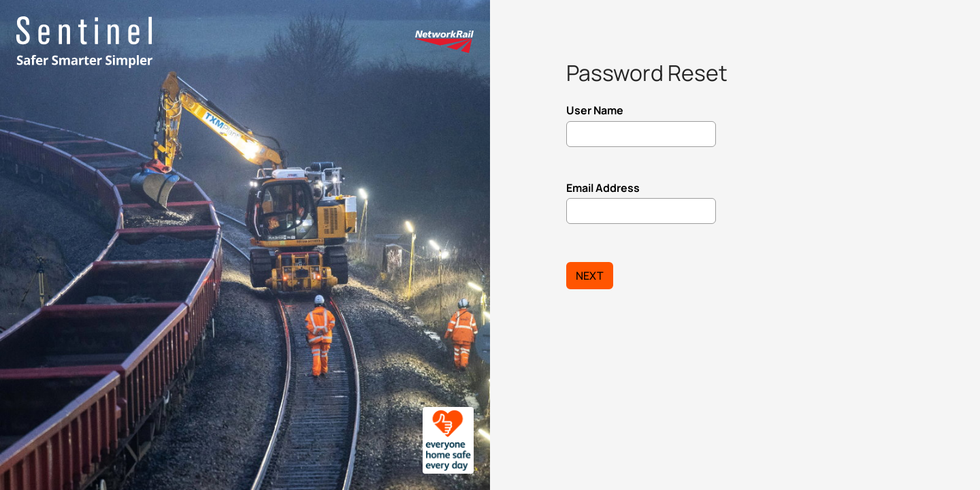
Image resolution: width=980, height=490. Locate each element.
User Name (595, 110)
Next (590, 276)
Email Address (603, 188)
